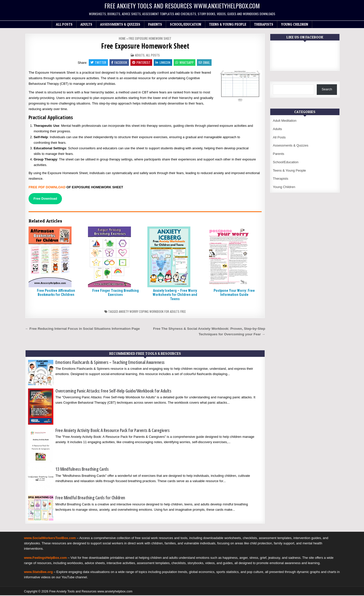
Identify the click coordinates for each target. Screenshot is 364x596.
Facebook (118, 63)
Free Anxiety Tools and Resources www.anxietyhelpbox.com (182, 6)
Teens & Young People (228, 24)
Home (122, 38)
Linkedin (163, 63)
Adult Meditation (285, 121)
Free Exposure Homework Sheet (145, 46)
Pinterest (141, 63)
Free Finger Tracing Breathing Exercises (116, 293)
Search (327, 89)
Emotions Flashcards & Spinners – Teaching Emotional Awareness (110, 363)
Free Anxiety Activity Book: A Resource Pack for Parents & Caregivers (112, 431)
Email (206, 63)
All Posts (64, 24)
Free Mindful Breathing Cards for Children (90, 498)
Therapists (264, 24)
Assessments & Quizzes (120, 24)
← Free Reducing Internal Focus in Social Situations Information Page (82, 329)
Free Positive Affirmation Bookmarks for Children (56, 293)
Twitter (97, 63)
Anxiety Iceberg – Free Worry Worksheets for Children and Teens (175, 295)
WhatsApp (185, 63)
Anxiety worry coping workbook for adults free (152, 312)
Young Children (295, 24)
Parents (155, 24)
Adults (86, 24)
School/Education (186, 24)
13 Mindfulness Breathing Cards (82, 470)
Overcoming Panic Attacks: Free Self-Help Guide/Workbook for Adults (113, 391)
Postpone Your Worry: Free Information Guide (234, 293)
